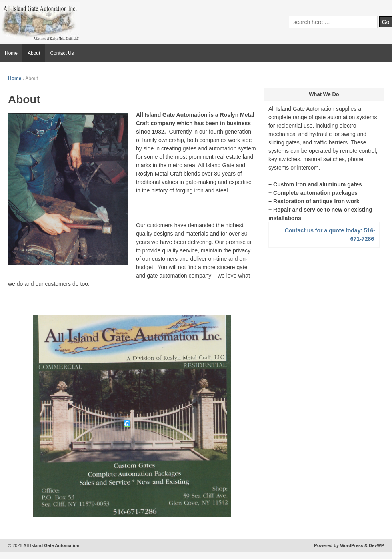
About (34, 53)
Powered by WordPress (339, 545)
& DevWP (374, 545)
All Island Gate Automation (51, 545)
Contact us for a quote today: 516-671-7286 (330, 235)
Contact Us (62, 53)
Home (11, 53)
